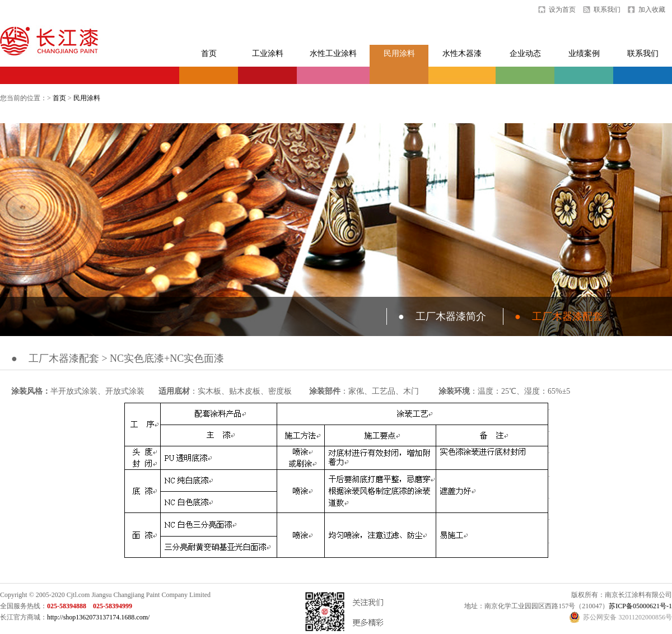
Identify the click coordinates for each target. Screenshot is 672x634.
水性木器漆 (462, 53)
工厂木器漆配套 (559, 316)
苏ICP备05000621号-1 (640, 606)
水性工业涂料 (333, 53)
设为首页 (562, 10)
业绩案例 (584, 53)
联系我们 (607, 10)
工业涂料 (268, 53)
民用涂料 (399, 53)
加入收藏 (652, 10)
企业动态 (525, 53)
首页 (209, 53)
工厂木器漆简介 (442, 316)
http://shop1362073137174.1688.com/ (98, 617)
